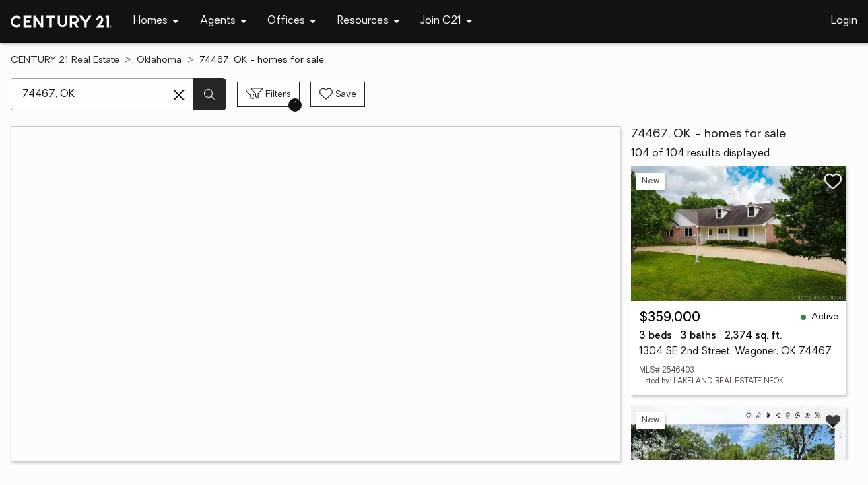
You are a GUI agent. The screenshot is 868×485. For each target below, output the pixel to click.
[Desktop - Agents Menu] (223, 21)
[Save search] (338, 94)
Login (844, 21)
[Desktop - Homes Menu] (156, 21)
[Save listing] (833, 181)
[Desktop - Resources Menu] (368, 21)
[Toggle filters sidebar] (268, 94)
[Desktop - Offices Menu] (292, 21)
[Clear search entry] (179, 95)
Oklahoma (159, 60)
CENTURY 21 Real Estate (65, 60)
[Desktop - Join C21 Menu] (446, 21)
